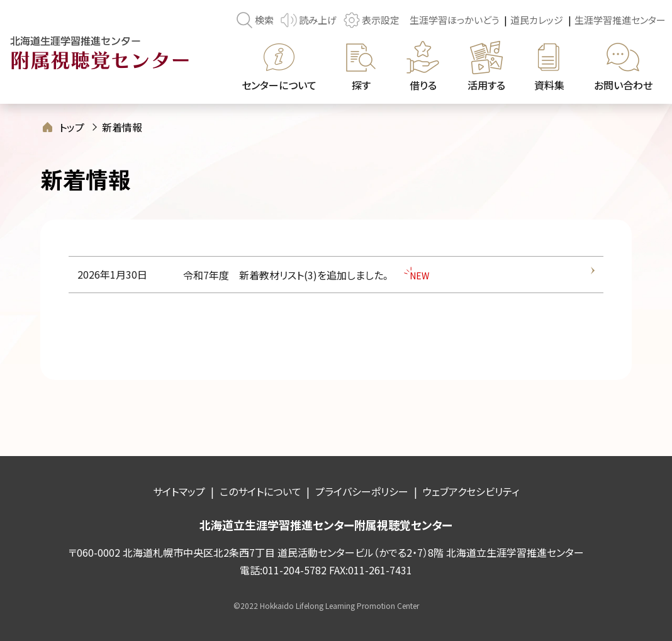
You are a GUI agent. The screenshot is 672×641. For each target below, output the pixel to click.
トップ (72, 127)
